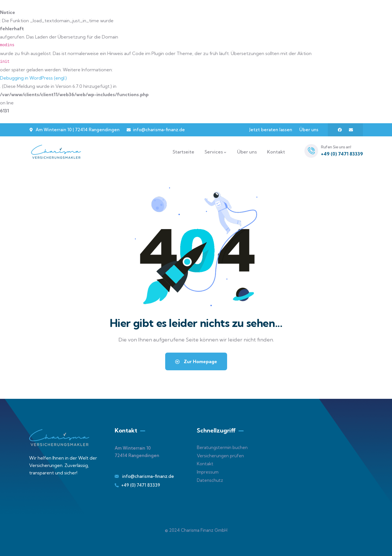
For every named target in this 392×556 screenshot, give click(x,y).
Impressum (208, 472)
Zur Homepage (196, 361)
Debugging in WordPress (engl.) (33, 78)
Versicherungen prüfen (220, 456)
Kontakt (205, 464)
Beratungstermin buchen (222, 447)
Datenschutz (210, 480)
